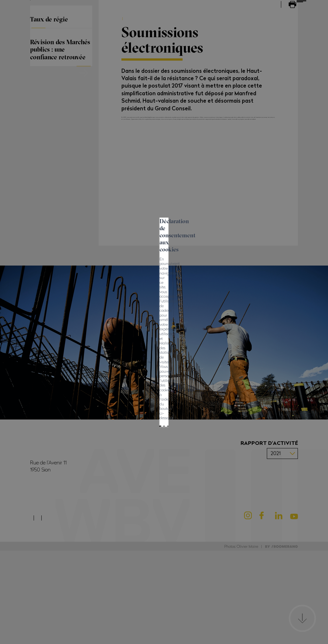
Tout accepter (96, 337)
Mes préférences (181, 337)
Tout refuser (137, 337)
